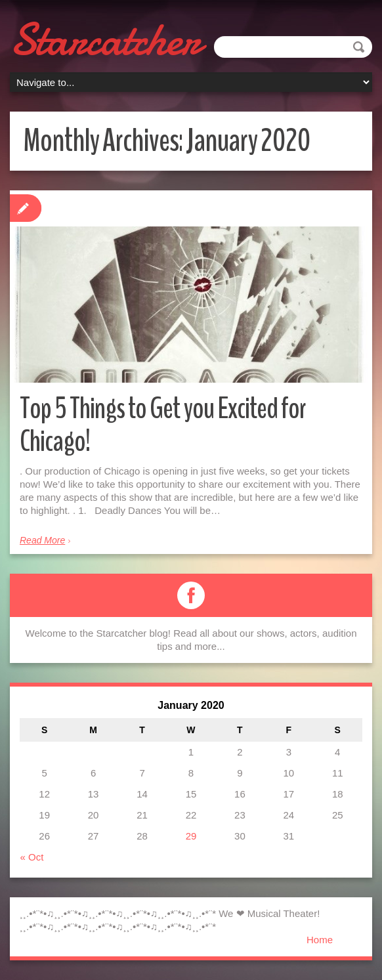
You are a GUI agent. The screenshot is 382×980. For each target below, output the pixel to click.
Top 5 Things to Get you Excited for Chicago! (163, 425)
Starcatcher (105, 39)
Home (320, 940)
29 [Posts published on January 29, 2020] (191, 836)
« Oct (32, 857)
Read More (42, 540)
